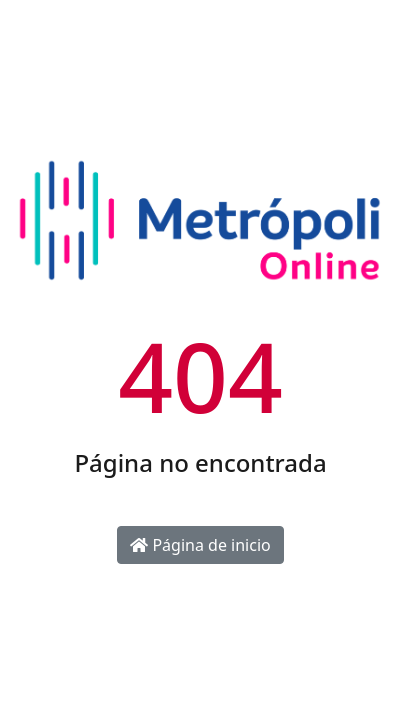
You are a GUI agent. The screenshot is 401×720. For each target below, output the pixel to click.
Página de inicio (200, 545)
